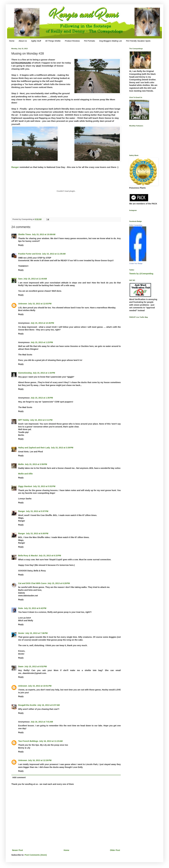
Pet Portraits (90, 41)
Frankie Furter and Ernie (30, 254)
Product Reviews (72, 41)
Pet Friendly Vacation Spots (138, 41)
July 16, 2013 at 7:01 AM (42, 722)
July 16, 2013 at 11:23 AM (51, 741)
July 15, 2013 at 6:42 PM (35, 608)
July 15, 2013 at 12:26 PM (42, 323)
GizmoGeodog (25, 373)
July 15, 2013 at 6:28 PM (59, 583)
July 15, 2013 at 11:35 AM (54, 254)
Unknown (23, 304)
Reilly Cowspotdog (136, 225)
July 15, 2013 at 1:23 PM (42, 342)
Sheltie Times (25, 234)
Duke (21, 608)
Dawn (21, 666)
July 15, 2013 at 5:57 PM (37, 511)
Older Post (115, 850)
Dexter (21, 633)
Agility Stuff (36, 41)
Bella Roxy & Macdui (28, 556)
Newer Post (17, 850)
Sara (20, 279)
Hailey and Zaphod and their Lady (34, 448)
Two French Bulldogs (28, 741)
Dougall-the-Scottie (27, 705)
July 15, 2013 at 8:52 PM (36, 666)
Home (12, 41)
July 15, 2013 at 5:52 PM (44, 486)
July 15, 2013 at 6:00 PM (37, 533)
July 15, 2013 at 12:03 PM (40, 304)
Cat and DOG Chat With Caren (32, 583)
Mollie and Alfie (25, 474)
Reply (21, 245)
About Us (23, 41)
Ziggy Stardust (25, 486)
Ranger (15, 167)
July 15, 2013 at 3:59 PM (36, 464)
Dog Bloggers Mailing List (111, 41)
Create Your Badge (136, 263)
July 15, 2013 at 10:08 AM (44, 234)
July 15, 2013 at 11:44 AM (35, 279)
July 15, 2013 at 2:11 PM (41, 420)
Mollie (21, 464)
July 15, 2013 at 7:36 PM (36, 633)
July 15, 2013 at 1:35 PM (42, 398)
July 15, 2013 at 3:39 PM (62, 448)
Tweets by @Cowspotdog (141, 274)
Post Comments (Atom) (36, 855)
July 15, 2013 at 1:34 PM (44, 373)
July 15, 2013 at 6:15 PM (50, 556)
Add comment (19, 777)
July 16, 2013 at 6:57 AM (48, 705)
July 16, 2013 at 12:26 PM (40, 760)
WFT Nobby (24, 420)
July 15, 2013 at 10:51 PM (40, 686)
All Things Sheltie (53, 41)
